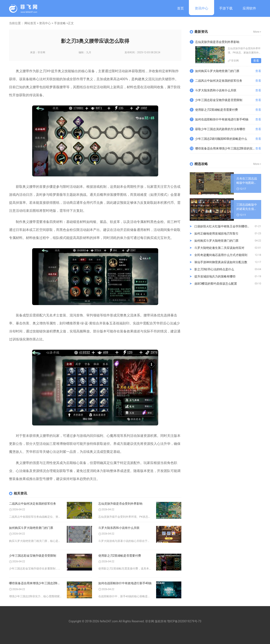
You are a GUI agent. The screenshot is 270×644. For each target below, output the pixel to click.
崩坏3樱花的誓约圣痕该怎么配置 (216, 284)
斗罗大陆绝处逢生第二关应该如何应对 (219, 248)
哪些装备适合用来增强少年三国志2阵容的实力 (36, 583)
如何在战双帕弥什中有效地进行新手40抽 (125, 583)
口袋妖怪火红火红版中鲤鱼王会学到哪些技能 (224, 226)
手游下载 (226, 8)
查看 (256, 61)
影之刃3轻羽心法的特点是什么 (214, 269)
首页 (180, 8)
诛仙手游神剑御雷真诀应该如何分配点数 (221, 262)
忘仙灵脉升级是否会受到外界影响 (120, 504)
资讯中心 (202, 8)
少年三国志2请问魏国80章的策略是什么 (221, 139)
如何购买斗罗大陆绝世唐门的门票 (31, 528)
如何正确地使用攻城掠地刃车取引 (216, 233)
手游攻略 (60, 23)
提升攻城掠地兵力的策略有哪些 (215, 276)
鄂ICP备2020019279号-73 (184, 621)
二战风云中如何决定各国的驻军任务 (33, 504)
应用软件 (249, 8)
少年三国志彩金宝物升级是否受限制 (33, 556)
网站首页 (30, 23)
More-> (257, 32)
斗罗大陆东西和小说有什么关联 (119, 528)
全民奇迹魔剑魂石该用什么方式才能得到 (221, 255)
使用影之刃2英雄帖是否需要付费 (120, 556)
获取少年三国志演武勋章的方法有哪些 (220, 129)
